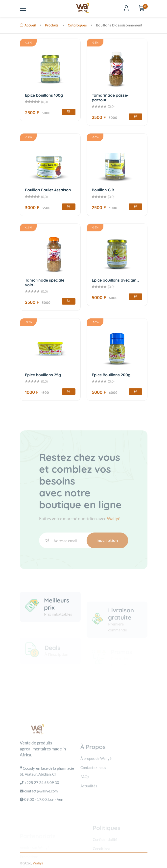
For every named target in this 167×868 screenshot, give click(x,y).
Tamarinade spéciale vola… (45, 282)
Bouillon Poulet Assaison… (49, 190)
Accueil (28, 25)
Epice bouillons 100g (44, 95)
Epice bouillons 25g (43, 375)
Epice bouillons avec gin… (115, 280)
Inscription (107, 540)
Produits (52, 25)
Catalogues (77, 25)
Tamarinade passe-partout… (110, 98)
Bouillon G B (103, 190)
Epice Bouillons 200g (111, 375)
